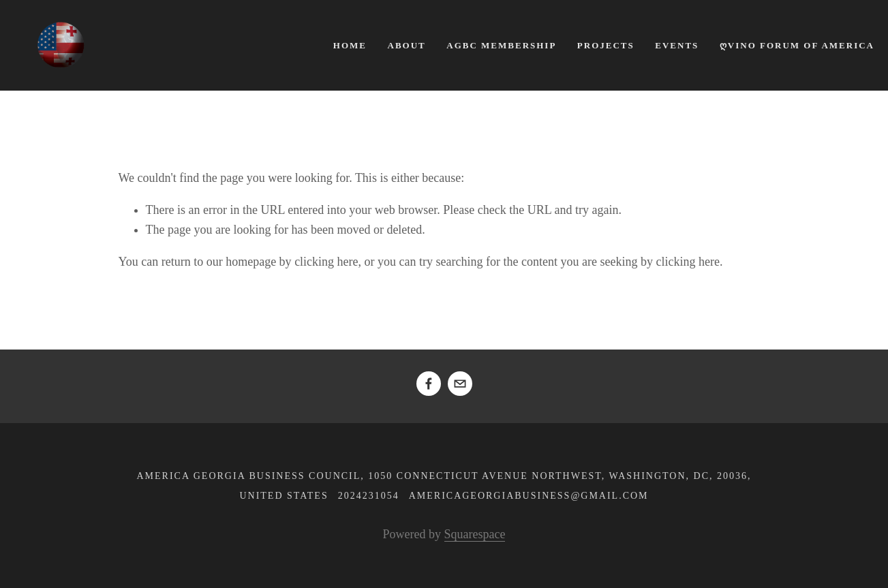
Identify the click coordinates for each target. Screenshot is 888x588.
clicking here (326, 262)
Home (350, 45)
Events (677, 45)
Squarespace (475, 534)
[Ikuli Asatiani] (429, 384)
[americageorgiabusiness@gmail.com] (460, 384)
